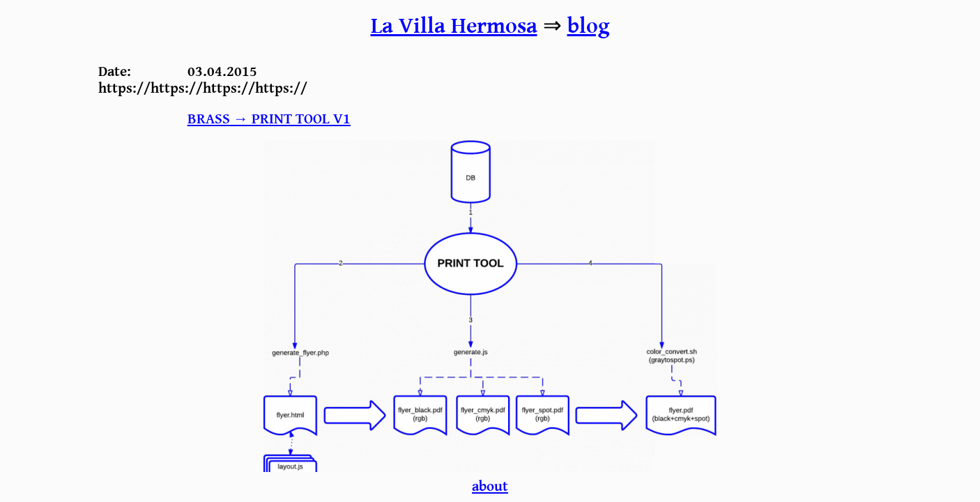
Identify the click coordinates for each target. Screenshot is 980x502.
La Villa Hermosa (454, 26)
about (490, 486)
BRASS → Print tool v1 (269, 119)
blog (589, 26)
